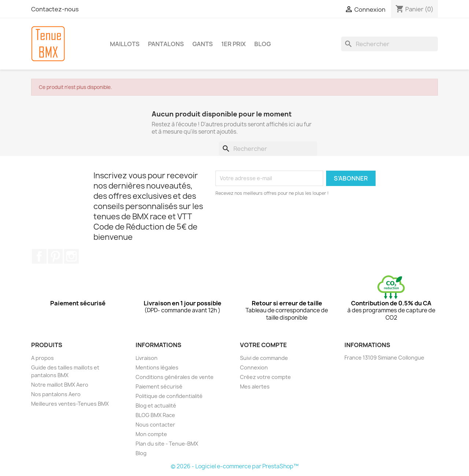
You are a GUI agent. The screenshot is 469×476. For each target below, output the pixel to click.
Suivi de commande (264, 358)
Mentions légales (157, 367)
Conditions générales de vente (175, 377)
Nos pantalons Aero (56, 394)
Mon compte (151, 434)
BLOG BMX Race (155, 415)
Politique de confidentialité (169, 396)
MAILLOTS (125, 44)
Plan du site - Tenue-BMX (167, 444)
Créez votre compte (265, 377)
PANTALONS (166, 44)
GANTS (203, 44)
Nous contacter (155, 425)
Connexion (254, 367)
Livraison (147, 358)
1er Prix (234, 44)
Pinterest (55, 256)
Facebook (39, 256)
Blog (141, 453)
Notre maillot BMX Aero (60, 385)
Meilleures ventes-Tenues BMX (70, 404)
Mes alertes (255, 386)
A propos (43, 358)
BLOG (263, 44)
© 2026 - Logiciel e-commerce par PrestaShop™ (235, 466)
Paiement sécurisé (159, 386)
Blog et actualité (156, 406)
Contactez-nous (55, 9)
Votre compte (263, 345)
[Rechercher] (389, 44)
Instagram (71, 256)
